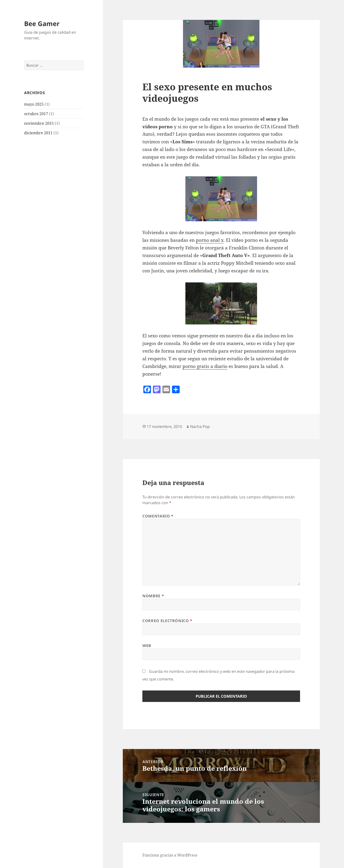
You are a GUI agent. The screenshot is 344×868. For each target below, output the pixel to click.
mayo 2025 (34, 104)
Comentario (158, 516)
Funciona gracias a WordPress (170, 855)
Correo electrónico (167, 621)
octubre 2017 (36, 114)
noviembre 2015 (39, 123)
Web (147, 646)
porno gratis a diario (205, 366)
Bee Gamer (42, 24)
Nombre (153, 596)
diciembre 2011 (38, 133)
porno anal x (210, 240)
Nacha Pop (200, 426)
